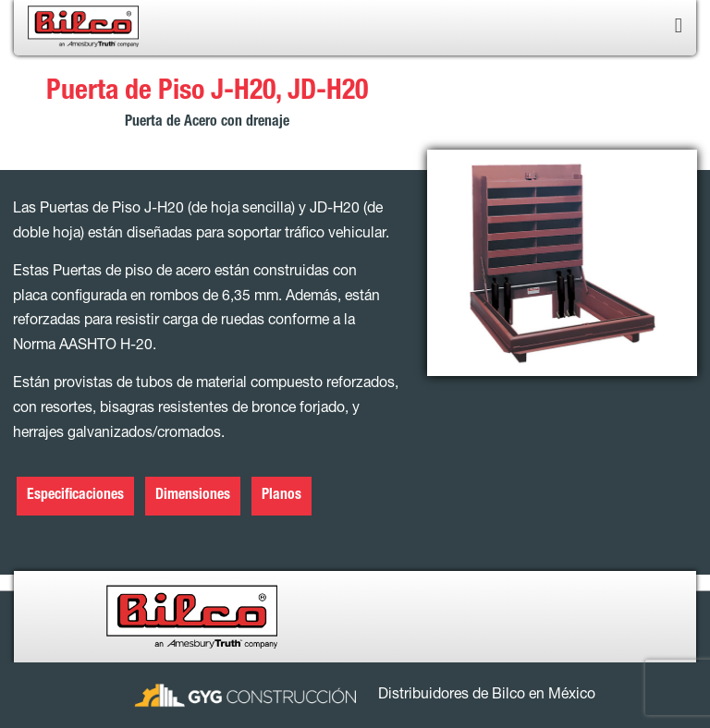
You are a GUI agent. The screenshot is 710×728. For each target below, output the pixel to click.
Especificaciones (75, 496)
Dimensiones (193, 496)
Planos (282, 496)
